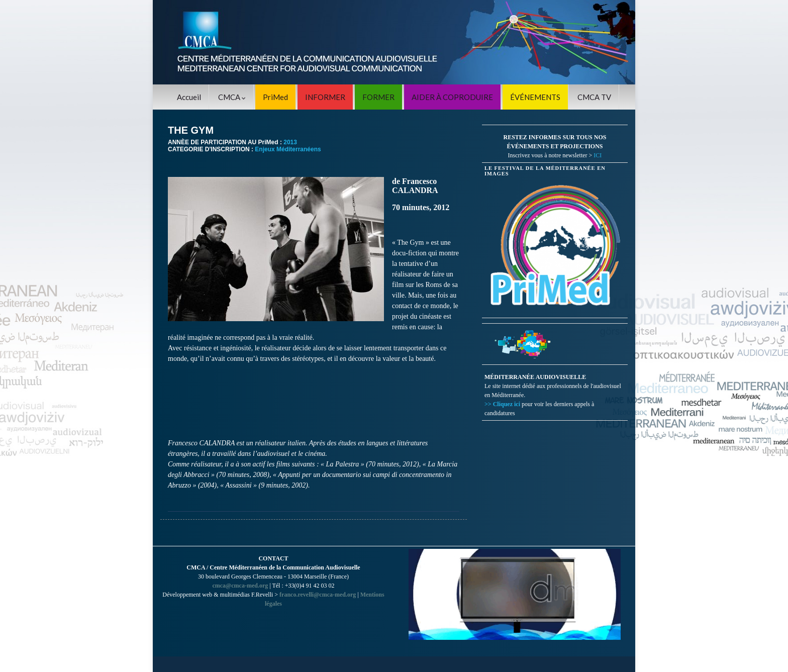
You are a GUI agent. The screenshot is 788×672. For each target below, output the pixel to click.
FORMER (378, 97)
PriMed (275, 97)
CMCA (232, 97)
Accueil (189, 97)
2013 (290, 142)
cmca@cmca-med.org (240, 586)
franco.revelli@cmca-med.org (318, 595)
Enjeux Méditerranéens (288, 149)
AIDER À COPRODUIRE (452, 97)
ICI (598, 155)
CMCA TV (594, 97)
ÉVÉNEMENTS (535, 97)
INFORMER (325, 97)
